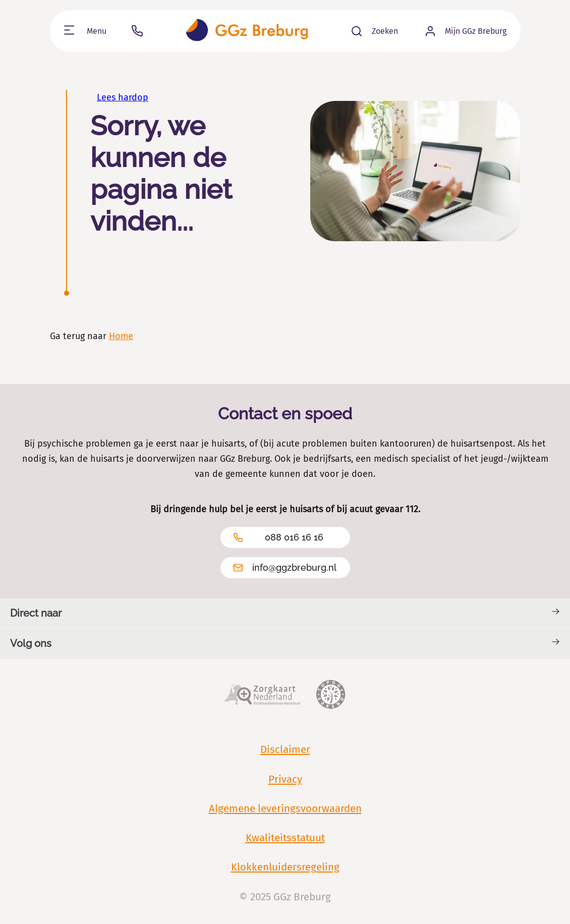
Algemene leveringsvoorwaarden (285, 808)
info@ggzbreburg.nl (285, 568)
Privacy (285, 779)
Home (121, 336)
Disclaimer (285, 749)
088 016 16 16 (279, 537)
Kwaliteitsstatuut (285, 838)
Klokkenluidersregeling (285, 867)
